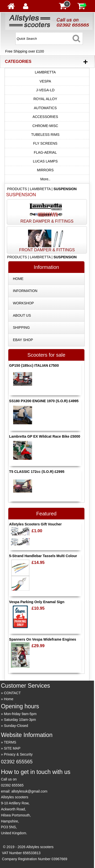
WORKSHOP (23, 303)
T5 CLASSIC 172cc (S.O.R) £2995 (37, 472)
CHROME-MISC (45, 126)
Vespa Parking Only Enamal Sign (37, 602)
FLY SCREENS (45, 143)
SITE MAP (12, 748)
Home (8, 699)
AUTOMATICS (45, 108)
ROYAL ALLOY (45, 99)
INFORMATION (25, 291)
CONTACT (12, 693)
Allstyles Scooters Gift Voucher (35, 524)
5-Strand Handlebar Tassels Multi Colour (43, 556)
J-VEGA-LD (45, 90)
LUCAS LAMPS (45, 161)
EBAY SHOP (23, 340)
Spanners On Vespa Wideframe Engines (43, 639)
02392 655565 (17, 762)
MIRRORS (45, 170)
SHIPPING (21, 327)
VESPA (45, 81)
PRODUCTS (17, 189)
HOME (18, 279)
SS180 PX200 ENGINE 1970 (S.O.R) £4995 (44, 401)
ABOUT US (22, 315)
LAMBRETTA (45, 72)
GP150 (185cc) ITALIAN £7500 (34, 365)
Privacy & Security (18, 754)
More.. (45, 179)
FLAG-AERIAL (45, 152)
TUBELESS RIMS (45, 135)
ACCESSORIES (45, 117)
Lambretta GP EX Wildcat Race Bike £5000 (45, 436)
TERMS (10, 742)
